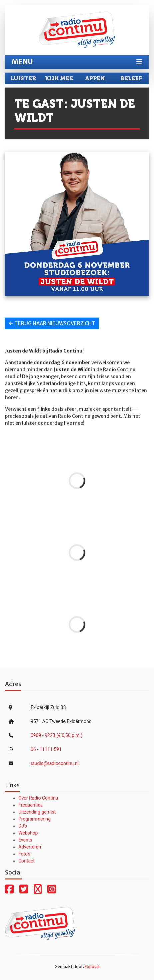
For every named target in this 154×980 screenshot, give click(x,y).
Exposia (92, 967)
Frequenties (30, 805)
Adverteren (30, 847)
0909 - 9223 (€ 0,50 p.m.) (57, 735)
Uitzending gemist (37, 812)
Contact (26, 861)
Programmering (34, 819)
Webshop (28, 833)
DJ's (23, 826)
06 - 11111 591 (46, 749)
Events (25, 840)
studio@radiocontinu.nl (55, 763)
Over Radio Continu (38, 798)
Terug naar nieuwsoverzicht (52, 323)
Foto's (24, 854)
